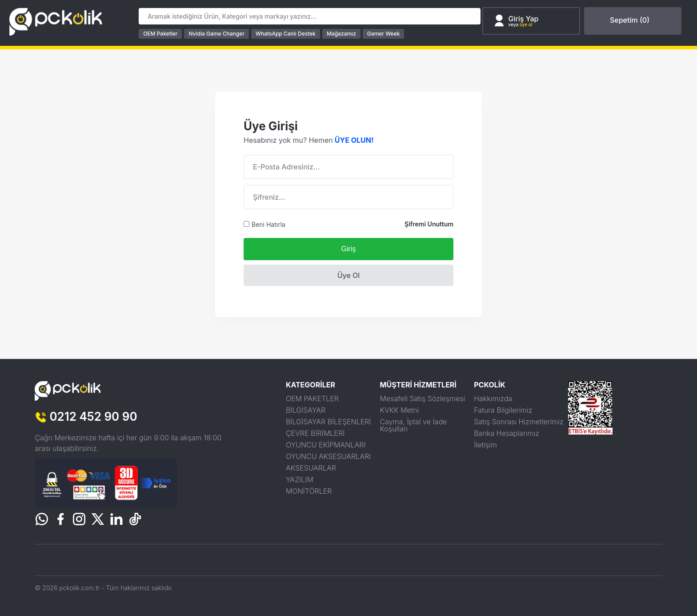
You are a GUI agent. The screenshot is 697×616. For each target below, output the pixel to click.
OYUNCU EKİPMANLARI (326, 444)
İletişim (485, 444)
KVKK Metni (400, 410)
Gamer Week (387, 34)
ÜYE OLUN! (354, 140)
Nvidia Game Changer (220, 34)
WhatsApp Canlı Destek (289, 34)
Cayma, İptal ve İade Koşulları (414, 425)
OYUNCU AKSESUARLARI (328, 456)
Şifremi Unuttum (429, 223)
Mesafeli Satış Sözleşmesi (423, 398)
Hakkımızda (493, 398)
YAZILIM (300, 479)
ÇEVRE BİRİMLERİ (315, 433)
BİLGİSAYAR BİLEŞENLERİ (328, 421)
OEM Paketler (164, 34)
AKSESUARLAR (311, 467)
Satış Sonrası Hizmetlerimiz (519, 421)
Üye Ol (349, 275)
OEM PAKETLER (312, 398)
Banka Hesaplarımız (507, 433)
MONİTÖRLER (309, 491)
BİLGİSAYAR (306, 410)
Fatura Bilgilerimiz (503, 410)
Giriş (349, 248)
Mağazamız (345, 34)
